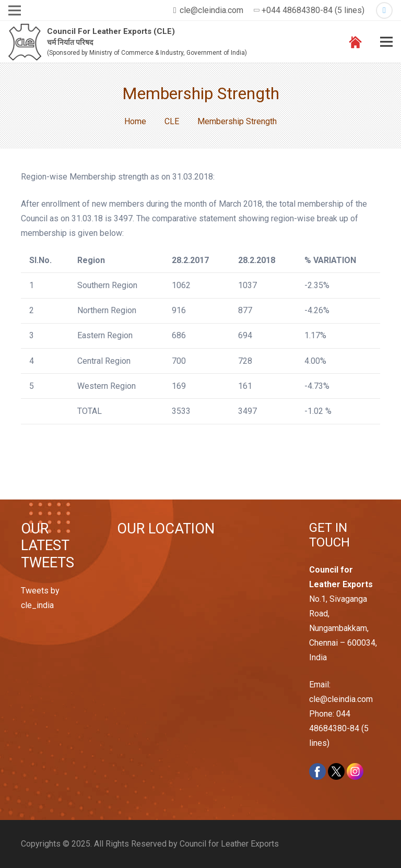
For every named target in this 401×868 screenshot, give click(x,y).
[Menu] (386, 42)
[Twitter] (384, 10)
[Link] (25, 42)
